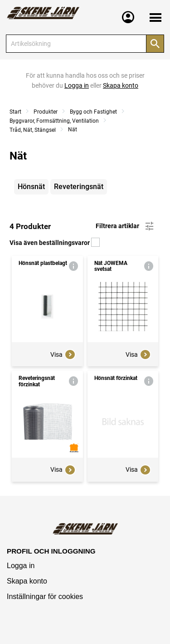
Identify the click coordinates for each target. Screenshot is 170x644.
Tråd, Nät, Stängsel (33, 130)
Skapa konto (27, 581)
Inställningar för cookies (45, 597)
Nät (73, 130)
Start (15, 112)
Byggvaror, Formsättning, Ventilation (54, 121)
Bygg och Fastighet (93, 112)
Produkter (46, 112)
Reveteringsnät (79, 187)
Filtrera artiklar (125, 226)
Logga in (21, 566)
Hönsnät (31, 187)
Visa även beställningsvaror (55, 243)
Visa (63, 354)
